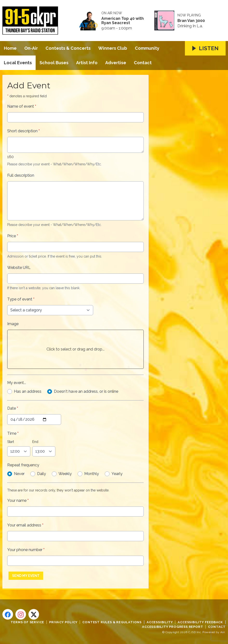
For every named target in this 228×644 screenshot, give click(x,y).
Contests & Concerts (68, 48)
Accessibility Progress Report (173, 627)
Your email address (25, 525)
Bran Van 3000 (191, 21)
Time (13, 433)
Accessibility (160, 622)
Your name (18, 500)
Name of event (22, 106)
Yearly (117, 474)
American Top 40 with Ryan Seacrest (123, 21)
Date (13, 408)
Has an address (28, 391)
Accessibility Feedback (200, 622)
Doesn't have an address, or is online (86, 391)
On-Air (31, 48)
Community (147, 48)
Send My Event (26, 576)
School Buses (54, 63)
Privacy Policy (63, 622)
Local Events (18, 63)
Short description (23, 131)
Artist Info (87, 63)
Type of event (21, 299)
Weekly (65, 474)
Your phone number (26, 550)
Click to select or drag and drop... (75, 349)
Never (19, 474)
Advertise (116, 63)
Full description (21, 175)
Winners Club (113, 48)
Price (13, 236)
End (35, 442)
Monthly (92, 474)
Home (10, 48)
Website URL (19, 268)
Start (11, 442)
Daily (42, 474)
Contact (143, 63)
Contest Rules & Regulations (112, 622)
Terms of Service (27, 622)
